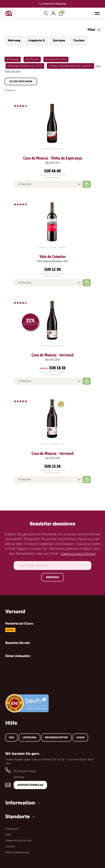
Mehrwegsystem (56, 737)
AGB (8, 835)
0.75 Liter (33, 59)
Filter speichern (21, 81)
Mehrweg (14, 40)
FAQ (11, 737)
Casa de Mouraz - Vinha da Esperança (53, 158)
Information (23, 803)
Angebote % (37, 40)
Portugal (14, 59)
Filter (91, 30)
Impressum (12, 829)
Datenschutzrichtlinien (78, 554)
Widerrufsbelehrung (17, 852)
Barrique (59, 40)
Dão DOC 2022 (52, 458)
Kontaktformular (30, 785)
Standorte (21, 816)
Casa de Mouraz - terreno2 (53, 355)
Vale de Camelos (53, 257)
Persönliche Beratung (54, 4)
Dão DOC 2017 (53, 163)
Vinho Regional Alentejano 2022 (52, 261)
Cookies (10, 846)
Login (80, 737)
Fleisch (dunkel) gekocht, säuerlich (72, 66)
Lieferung (30, 737)
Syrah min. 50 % (57, 59)
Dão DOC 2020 (53, 360)
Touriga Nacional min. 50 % (26, 66)
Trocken (79, 40)
